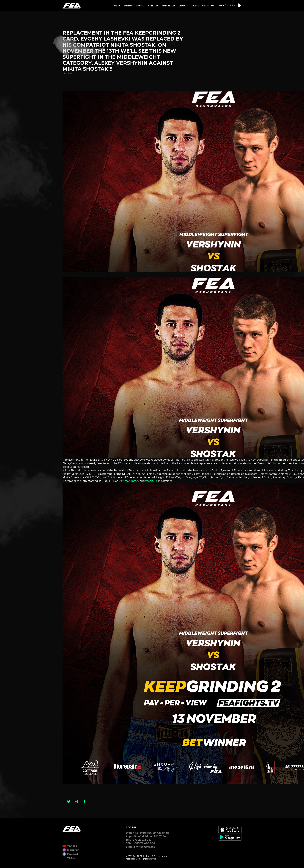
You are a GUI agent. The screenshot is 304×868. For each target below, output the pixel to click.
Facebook (73, 854)
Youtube (72, 846)
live (222, 5)
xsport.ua (151, 481)
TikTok (71, 858)
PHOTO (140, 6)
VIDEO (182, 6)
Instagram (73, 850)
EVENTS (128, 6)
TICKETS (194, 6)
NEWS (117, 6)
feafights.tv (132, 481)
